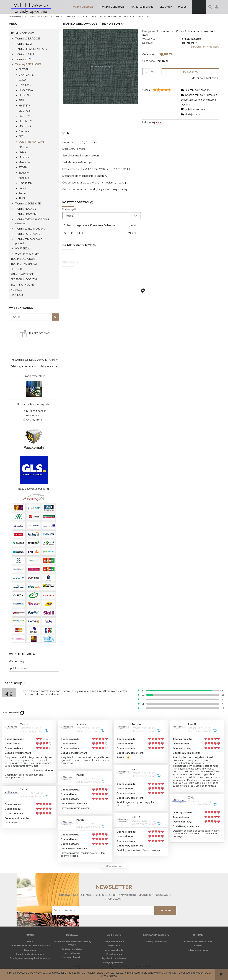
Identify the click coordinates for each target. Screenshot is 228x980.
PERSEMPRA (26, 90)
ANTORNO (25, 70)
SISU (21, 100)
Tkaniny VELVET (25, 59)
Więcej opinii (114, 866)
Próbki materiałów (34, 376)
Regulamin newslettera (114, 958)
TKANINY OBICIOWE (22, 33)
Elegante (24, 173)
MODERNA (25, 126)
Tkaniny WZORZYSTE (28, 204)
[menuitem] (82, 7)
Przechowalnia (114, 954)
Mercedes (24, 162)
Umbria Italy (26, 183)
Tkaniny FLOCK (24, 44)
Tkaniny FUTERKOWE (28, 234)
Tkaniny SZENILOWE (28, 64)
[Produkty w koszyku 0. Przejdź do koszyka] (199, 7)
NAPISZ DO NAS (35, 333)
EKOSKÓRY (17, 269)
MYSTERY (24, 106)
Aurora (23, 193)
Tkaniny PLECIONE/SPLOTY (31, 49)
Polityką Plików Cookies (100, 973)
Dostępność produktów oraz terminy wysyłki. (72, 943)
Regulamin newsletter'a (65, 917)
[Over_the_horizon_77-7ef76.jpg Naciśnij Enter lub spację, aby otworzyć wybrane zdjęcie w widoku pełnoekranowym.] (101, 66)
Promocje (17, 295)
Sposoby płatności (72, 957)
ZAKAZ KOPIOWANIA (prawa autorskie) (30, 946)
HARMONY (25, 85)
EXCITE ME (25, 116)
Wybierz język (17, 661)
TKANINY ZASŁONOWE (24, 264)
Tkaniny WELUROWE (27, 39)
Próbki (30, 942)
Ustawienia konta (114, 950)
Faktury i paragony (72, 949)
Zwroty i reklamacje (156, 942)
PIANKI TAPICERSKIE (22, 274)
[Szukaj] (55, 317)
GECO (22, 80)
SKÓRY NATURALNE (22, 285)
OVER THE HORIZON (31, 142)
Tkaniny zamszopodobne (30, 229)
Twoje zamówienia (114, 942)
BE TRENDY (25, 95)
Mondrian (24, 157)
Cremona (24, 131)
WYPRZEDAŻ (23, 249)
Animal (23, 152)
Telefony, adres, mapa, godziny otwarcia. (34, 366)
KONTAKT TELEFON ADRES (198, 942)
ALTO (22, 137)
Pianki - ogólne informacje (30, 954)
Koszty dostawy (72, 953)
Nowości (17, 290)
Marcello (24, 178)
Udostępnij (149, 122)
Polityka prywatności (114, 962)
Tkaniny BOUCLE (25, 54)
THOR (22, 198)
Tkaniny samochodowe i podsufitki (29, 241)
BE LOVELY (25, 121)
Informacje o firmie (198, 950)
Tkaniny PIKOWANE (26, 214)
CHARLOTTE (26, 75)
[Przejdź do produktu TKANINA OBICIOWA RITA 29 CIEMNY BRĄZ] (141, 301)
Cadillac (23, 188)
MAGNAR (24, 147)
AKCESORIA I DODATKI (24, 279)
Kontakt (198, 946)
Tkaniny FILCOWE (26, 209)
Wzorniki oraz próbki (27, 254)
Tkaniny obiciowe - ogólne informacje (30, 958)
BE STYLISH (25, 111)
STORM (23, 167)
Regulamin (30, 950)
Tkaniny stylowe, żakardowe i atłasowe (32, 221)
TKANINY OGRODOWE (24, 259)
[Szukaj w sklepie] (31, 317)
